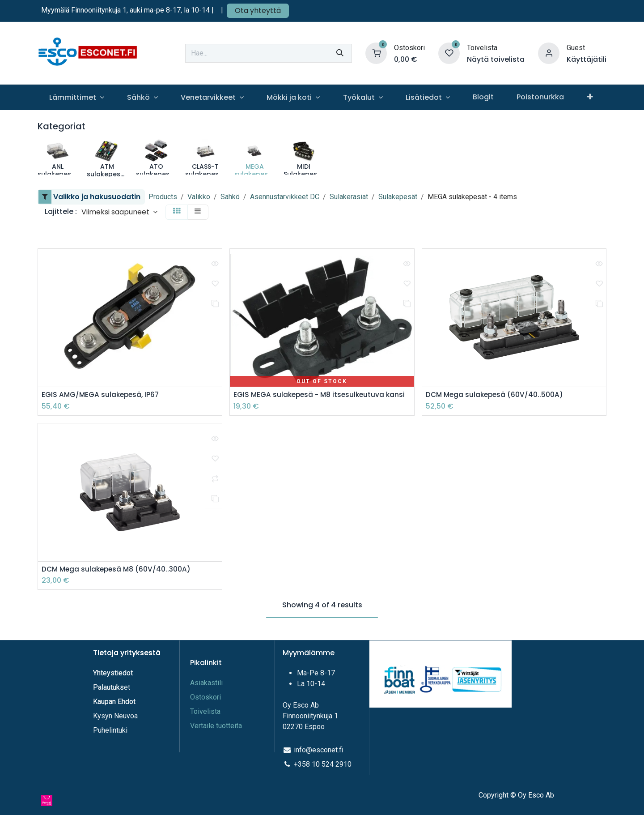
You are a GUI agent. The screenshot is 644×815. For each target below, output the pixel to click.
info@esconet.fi (318, 750)
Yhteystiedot (114, 673)
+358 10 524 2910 (323, 765)
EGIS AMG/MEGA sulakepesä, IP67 (102, 395)
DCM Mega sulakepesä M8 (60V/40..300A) (118, 570)
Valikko (199, 197)
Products (163, 197)
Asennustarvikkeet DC (285, 197)
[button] (119, 212)
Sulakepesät (398, 197)
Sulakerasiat (349, 197)
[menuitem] (76, 97)
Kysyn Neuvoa (115, 716)
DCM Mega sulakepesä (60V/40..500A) (496, 395)
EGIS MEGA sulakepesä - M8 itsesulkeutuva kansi (322, 395)
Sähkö (230, 197)
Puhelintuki (110, 731)
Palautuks (108, 688)
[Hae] (340, 53)
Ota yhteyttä (258, 11)
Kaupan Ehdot (114, 702)
